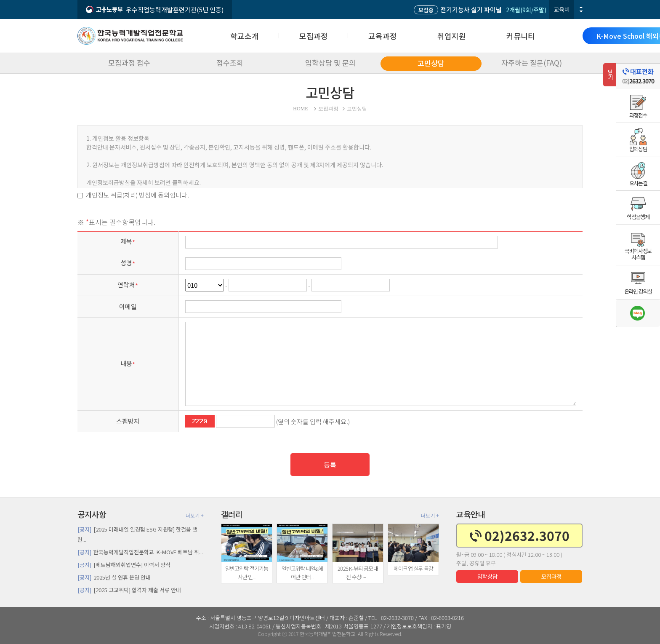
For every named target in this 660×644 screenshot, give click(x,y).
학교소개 (245, 36)
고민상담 (431, 63)
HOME (300, 109)
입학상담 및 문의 (330, 63)
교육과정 (383, 36)
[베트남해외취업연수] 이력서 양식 (124, 565)
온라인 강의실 (638, 291)
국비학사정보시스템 (638, 254)
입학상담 (487, 576)
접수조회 (230, 63)
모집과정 (314, 36)
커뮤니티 (521, 36)
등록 (330, 465)
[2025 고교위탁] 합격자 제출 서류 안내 (129, 590)
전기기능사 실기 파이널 (458, 9)
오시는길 (638, 183)
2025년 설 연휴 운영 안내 (114, 577)
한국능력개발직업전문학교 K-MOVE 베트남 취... (140, 552)
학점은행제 (638, 217)
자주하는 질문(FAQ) (532, 63)
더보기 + (195, 515)
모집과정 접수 (129, 63)
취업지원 (452, 36)
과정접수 (638, 115)
